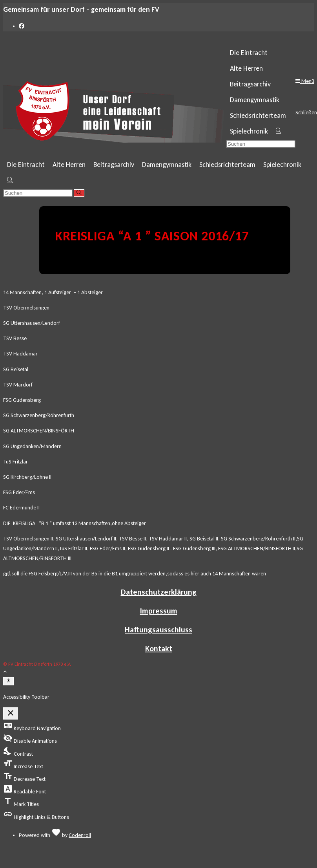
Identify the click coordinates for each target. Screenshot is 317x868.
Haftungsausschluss (158, 630)
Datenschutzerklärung (159, 592)
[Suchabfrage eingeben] (261, 144)
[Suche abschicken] (79, 193)
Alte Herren (246, 68)
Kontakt (159, 648)
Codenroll (80, 835)
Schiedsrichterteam (258, 115)
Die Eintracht (249, 53)
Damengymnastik (255, 100)
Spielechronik (249, 131)
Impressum (159, 611)
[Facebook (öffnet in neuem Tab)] (22, 26)
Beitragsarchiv (250, 84)
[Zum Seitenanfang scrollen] (5, 671)
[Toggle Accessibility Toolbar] (8, 681)
